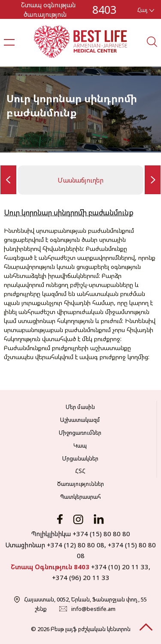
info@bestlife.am (93, 609)
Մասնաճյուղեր (80, 180)
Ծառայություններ (80, 484)
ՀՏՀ (80, 471)
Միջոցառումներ (80, 433)
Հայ (146, 10)
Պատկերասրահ (80, 497)
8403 (104, 9)
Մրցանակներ (80, 458)
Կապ (80, 446)
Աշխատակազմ (80, 420)
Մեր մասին (80, 407)
